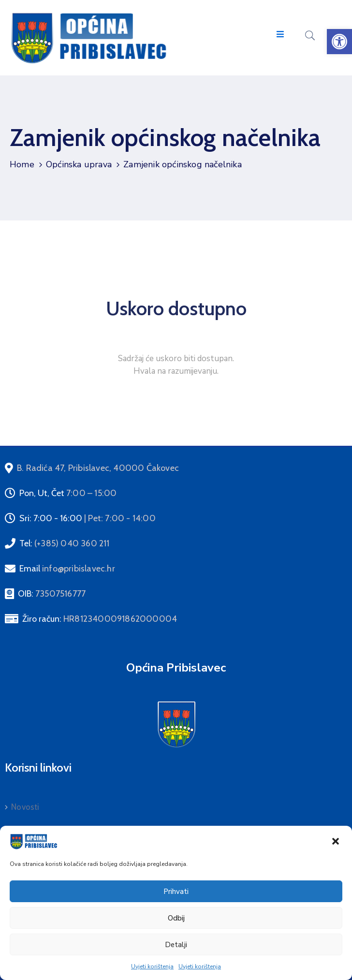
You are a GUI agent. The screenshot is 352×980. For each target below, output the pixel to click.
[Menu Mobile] (280, 35)
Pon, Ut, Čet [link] (68, 493)
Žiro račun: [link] (100, 619)
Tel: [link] (65, 543)
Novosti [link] (25, 807)
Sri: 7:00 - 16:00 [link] (88, 518)
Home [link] (22, 164)
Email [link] (67, 569)
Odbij (176, 918)
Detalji (176, 945)
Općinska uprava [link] (79, 164)
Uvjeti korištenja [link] (152, 966)
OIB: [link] (52, 594)
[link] (339, 42)
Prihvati (176, 892)
